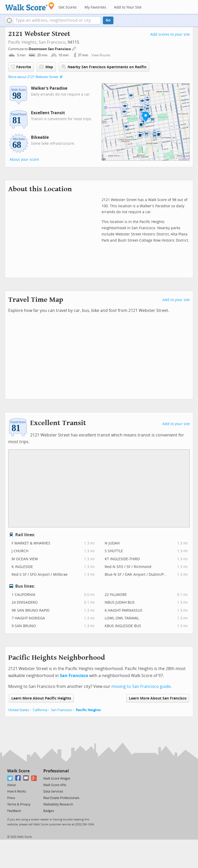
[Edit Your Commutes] (74, 48)
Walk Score (18, 771)
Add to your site (176, 300)
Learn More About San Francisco (158, 698)
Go (108, 20)
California (40, 710)
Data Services (53, 792)
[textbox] (57, 20)
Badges (49, 811)
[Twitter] (10, 778)
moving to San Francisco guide (141, 686)
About (11, 785)
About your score (24, 160)
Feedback (14, 811)
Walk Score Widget (57, 779)
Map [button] (46, 67)
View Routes (101, 55)
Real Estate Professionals (61, 798)
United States (19, 710)
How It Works (17, 792)
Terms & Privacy (19, 804)
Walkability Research (58, 804)
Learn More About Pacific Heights (41, 698)
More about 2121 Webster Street (33, 77)
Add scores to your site (170, 34)
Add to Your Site (128, 7)
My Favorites (95, 7)
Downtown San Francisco (50, 49)
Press (11, 798)
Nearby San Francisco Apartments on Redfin (104, 67)
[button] (9, 20)
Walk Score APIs (55, 785)
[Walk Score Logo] (30, 6)
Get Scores (68, 7)
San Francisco (52, 42)
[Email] (26, 778)
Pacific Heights (88, 710)
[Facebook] (18, 778)
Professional (56, 771)
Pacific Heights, (23, 42)
